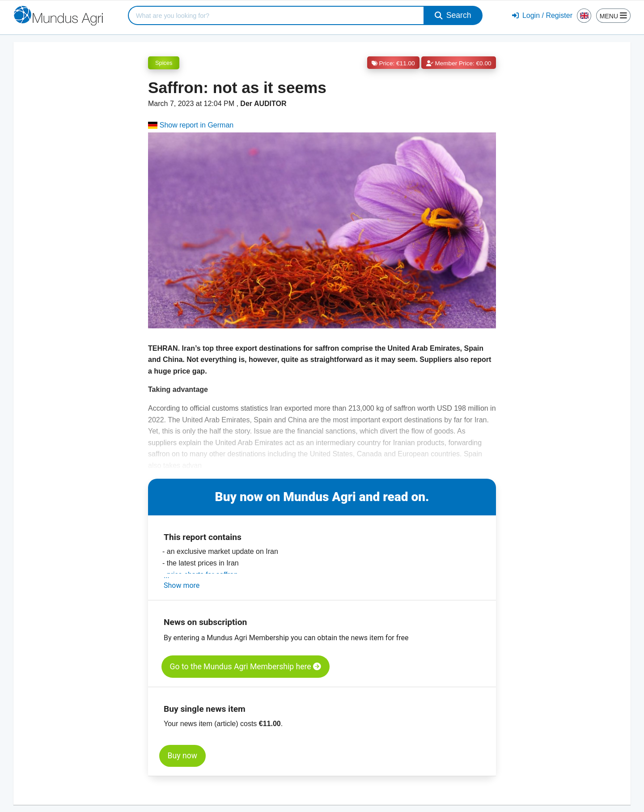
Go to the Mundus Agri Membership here (246, 667)
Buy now (182, 756)
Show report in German (191, 125)
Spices (164, 63)
